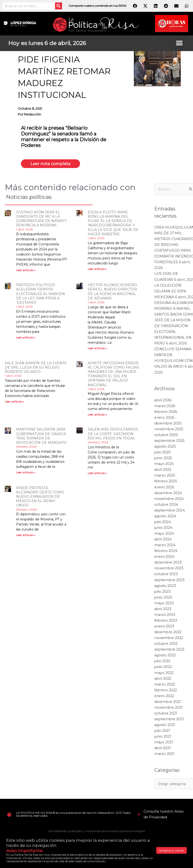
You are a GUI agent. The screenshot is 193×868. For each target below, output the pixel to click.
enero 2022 (164, 697)
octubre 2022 (166, 645)
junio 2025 (163, 459)
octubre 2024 (166, 505)
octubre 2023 (166, 575)
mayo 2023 (164, 604)
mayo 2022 (164, 673)
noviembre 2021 (168, 708)
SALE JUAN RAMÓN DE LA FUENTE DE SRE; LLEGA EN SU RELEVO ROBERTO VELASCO (36, 368)
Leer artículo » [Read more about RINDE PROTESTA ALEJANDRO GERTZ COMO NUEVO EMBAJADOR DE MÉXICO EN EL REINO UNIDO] (26, 536)
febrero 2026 (166, 412)
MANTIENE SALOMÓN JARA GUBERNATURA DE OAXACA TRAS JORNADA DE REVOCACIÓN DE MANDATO (41, 437)
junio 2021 (163, 737)
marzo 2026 (165, 407)
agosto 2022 (165, 656)
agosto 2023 (165, 586)
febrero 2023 (166, 621)
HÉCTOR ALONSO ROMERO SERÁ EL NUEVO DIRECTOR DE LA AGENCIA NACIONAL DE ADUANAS (112, 293)
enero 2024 (164, 558)
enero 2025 (164, 488)
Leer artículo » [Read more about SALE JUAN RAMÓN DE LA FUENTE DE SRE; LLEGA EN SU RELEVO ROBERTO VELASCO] (14, 402)
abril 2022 (163, 679)
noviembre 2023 (169, 569)
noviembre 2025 (169, 430)
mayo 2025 (164, 465)
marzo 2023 (165, 616)
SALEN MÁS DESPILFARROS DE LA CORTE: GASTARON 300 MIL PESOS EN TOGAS (113, 435)
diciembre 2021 (168, 703)
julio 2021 (162, 732)
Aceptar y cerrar (171, 850)
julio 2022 (162, 662)
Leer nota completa (54, 164)
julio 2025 (162, 453)
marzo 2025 (165, 476)
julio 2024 (163, 523)
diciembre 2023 (168, 563)
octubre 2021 (166, 714)
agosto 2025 (165, 447)
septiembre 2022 (169, 650)
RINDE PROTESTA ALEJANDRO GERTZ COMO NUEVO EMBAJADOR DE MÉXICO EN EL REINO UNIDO (40, 497)
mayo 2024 (164, 534)
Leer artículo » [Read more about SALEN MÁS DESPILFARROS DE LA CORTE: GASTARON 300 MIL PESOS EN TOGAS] (97, 474)
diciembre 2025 (168, 424)
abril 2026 (163, 401)
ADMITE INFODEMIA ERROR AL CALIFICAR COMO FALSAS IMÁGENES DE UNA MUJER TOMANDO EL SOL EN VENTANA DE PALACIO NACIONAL (113, 375)
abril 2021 (162, 749)
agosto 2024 (165, 517)
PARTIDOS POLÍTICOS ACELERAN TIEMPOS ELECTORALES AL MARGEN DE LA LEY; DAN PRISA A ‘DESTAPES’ (40, 295)
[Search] (59, 6)
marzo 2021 (164, 755)
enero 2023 (164, 627)
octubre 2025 (166, 436)
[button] (179, 43)
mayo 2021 (164, 743)
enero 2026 (164, 418)
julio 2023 (162, 592)
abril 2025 (163, 471)
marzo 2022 (165, 685)
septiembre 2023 (169, 581)
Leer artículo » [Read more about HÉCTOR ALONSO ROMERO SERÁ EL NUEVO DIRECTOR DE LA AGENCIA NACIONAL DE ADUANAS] (97, 349)
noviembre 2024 (169, 499)
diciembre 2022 (168, 633)
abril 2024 (163, 540)
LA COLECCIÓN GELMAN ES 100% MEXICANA (170, 292)
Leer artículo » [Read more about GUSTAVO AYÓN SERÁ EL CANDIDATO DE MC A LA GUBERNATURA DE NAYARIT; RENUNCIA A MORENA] (26, 271)
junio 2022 (163, 668)
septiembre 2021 (169, 720)
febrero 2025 (166, 482)
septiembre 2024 (170, 511)
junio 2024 (163, 529)
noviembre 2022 (169, 639)
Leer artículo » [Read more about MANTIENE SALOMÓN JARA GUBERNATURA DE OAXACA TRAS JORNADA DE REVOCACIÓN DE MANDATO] (26, 473)
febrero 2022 (166, 691)
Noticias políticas (36, 197)
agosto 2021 (165, 726)
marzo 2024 (165, 546)
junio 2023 (163, 598)
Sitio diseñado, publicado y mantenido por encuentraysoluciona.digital (96, 832)
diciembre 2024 (168, 494)
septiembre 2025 (169, 442)
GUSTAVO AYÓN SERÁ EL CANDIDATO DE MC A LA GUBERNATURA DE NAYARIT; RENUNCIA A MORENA (42, 220)
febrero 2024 (166, 552)
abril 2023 (163, 610)
